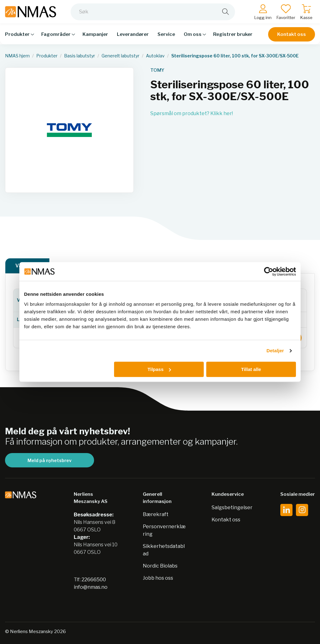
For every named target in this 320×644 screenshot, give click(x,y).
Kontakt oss (292, 38)
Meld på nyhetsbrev (50, 460)
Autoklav (155, 56)
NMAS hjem (17, 56)
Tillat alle (251, 369)
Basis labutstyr (80, 56)
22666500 (94, 580)
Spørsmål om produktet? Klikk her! (192, 113)
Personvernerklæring (164, 530)
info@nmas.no (91, 587)
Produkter (47, 56)
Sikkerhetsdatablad (164, 550)
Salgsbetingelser (232, 507)
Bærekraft (156, 514)
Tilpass (159, 369)
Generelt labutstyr (120, 56)
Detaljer (275, 351)
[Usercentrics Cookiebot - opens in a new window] (269, 271)
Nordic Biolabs (160, 566)
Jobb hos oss (158, 578)
